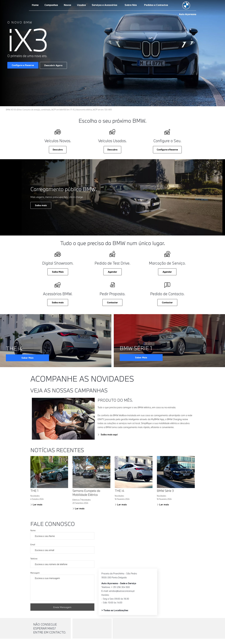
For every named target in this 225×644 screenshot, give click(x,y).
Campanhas (51, 5)
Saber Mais (30, 358)
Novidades (35, 496)
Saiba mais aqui (108, 435)
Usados (81, 5)
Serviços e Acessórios (105, 5)
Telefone (62, 562)
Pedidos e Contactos (156, 5)
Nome (62, 534)
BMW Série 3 (165, 491)
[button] (58, 150)
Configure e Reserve (23, 65)
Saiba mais (41, 205)
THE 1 (34, 491)
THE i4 (119, 491)
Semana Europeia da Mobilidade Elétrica (86, 493)
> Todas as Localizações (115, 610)
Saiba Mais (58, 272)
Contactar (112, 302)
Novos (68, 5)
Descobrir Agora (53, 65)
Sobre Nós (131, 5)
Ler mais (36, 504)
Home (35, 5)
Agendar (112, 272)
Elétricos (76, 500)
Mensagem (62, 585)
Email (62, 548)
